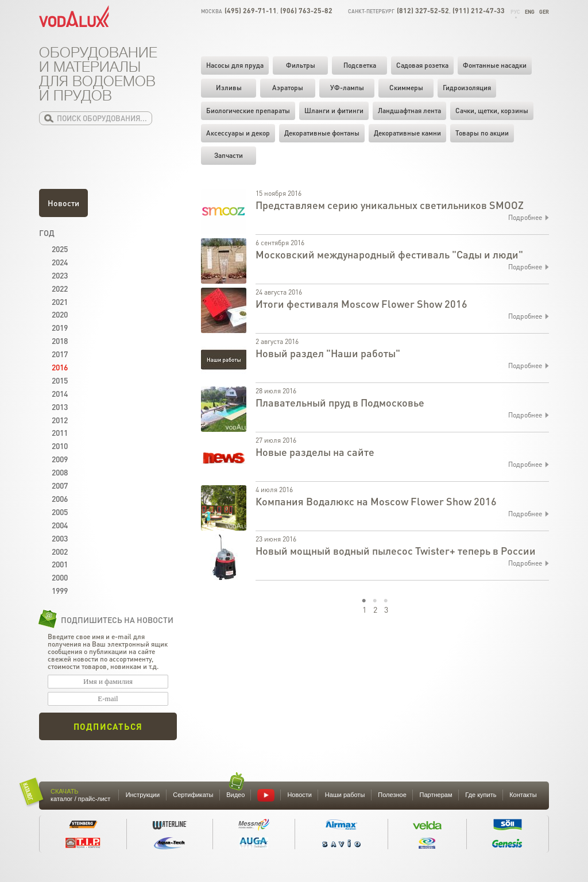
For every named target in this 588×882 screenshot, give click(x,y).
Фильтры (301, 65)
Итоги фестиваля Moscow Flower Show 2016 (361, 303)
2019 (60, 327)
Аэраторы (288, 88)
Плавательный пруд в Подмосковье (340, 402)
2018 (60, 341)
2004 (60, 525)
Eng (530, 12)
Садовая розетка (422, 65)
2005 (60, 512)
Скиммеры (406, 88)
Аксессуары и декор (238, 133)
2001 (60, 564)
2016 (60, 367)
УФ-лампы (347, 88)
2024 (60, 262)
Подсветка (360, 65)
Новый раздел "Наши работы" (328, 353)
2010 (60, 446)
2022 (60, 288)
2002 (60, 551)
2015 (60, 380)
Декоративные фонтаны (322, 133)
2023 (60, 275)
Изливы (229, 88)
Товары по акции (482, 133)
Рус (515, 12)
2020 (60, 314)
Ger (544, 12)
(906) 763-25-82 (306, 11)
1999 (60, 590)
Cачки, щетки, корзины (492, 111)
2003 (60, 538)
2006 (60, 498)
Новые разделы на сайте (315, 452)
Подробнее (529, 217)
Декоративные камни (407, 133)
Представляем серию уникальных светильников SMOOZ (390, 205)
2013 (60, 407)
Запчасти (229, 155)
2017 (60, 354)
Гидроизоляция (467, 88)
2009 (60, 459)
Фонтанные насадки (495, 65)
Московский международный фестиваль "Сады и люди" (389, 254)
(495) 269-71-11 (251, 11)
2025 (60, 249)
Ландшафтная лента (409, 111)
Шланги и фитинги (334, 111)
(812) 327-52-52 (423, 11)
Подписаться (108, 726)
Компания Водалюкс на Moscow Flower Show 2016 (376, 501)
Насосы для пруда (235, 65)
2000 (60, 577)
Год (47, 233)
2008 (60, 472)
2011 (60, 432)
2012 (60, 420)
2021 (60, 301)
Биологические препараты (248, 111)
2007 (60, 485)
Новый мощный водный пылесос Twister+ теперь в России (396, 550)
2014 (60, 393)
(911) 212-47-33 (479, 11)
